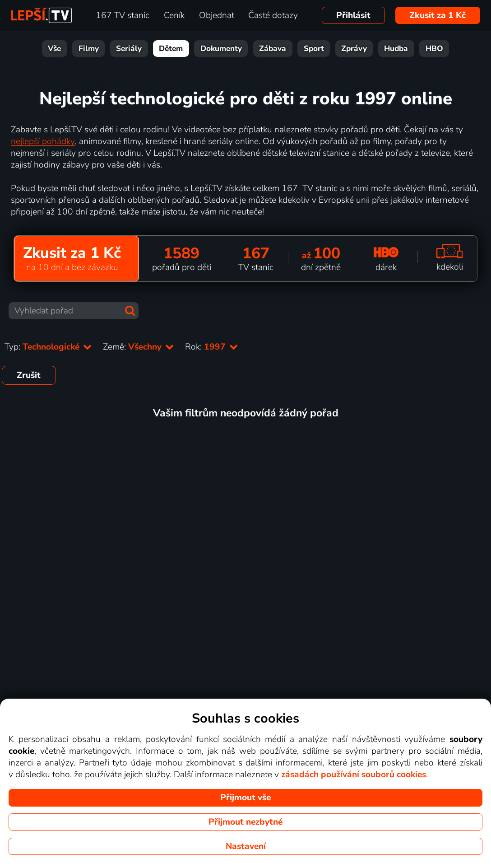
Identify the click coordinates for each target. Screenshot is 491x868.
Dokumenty (221, 49)
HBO (434, 49)
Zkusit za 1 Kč (438, 15)
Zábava (273, 49)
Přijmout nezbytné (245, 822)
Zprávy (354, 49)
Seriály (129, 49)
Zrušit (29, 375)
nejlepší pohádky (43, 141)
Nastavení (246, 846)
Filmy (89, 49)
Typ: (48, 347)
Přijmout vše (245, 798)
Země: (139, 347)
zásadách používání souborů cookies (354, 775)
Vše (54, 49)
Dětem (171, 49)
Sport (314, 49)
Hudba (396, 49)
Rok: (212, 347)
